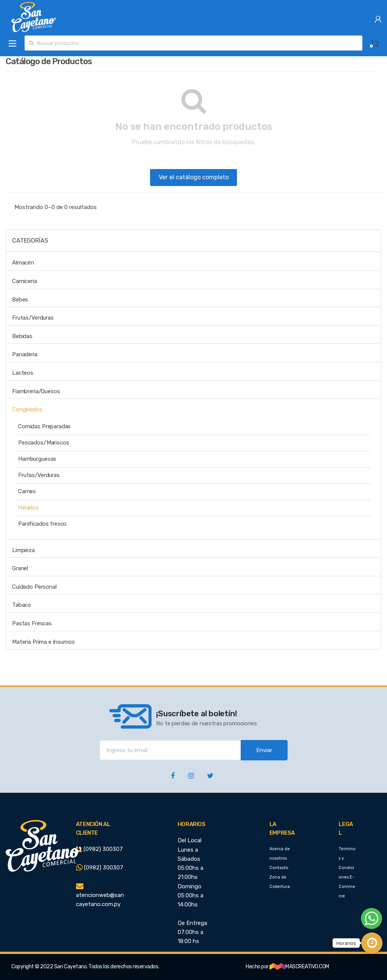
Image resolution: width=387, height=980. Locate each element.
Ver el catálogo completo (194, 177)
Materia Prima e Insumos (43, 642)
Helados (29, 508)
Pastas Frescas (32, 623)
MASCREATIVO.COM (299, 967)
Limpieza (23, 550)
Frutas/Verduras (33, 318)
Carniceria (25, 281)
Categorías (30, 241)
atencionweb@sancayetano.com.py (100, 895)
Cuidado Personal (34, 587)
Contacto (279, 868)
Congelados (27, 409)
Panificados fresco (42, 524)
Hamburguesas (37, 459)
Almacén (23, 263)
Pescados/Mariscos (43, 443)
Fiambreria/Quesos (36, 391)
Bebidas (22, 336)
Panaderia (25, 354)
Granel (20, 568)
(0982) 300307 (99, 849)
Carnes (27, 491)
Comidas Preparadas (44, 426)
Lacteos (23, 373)
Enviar (264, 750)
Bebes (20, 300)
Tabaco (22, 605)
